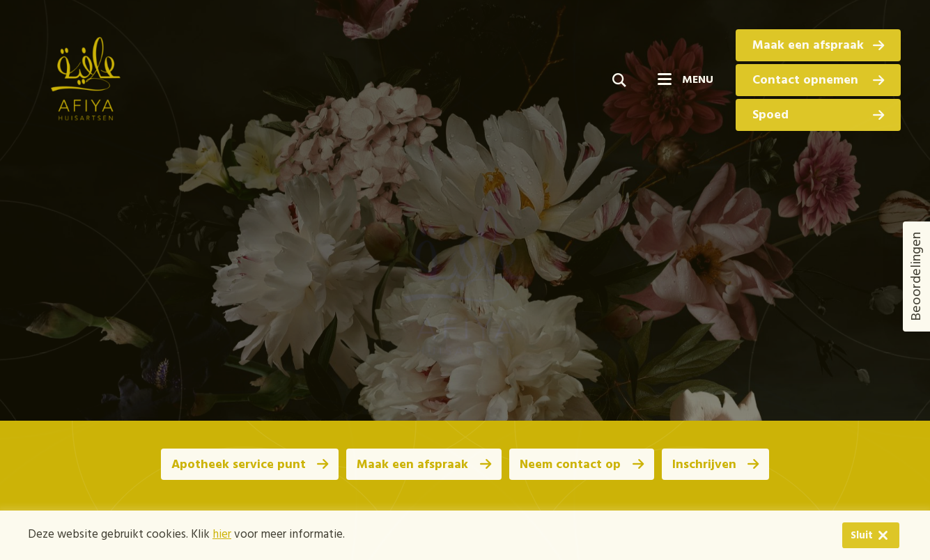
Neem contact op (582, 465)
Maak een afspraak (818, 46)
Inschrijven (717, 465)
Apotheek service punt (248, 465)
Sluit (844, 536)
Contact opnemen (818, 80)
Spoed (818, 115)
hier (222, 535)
